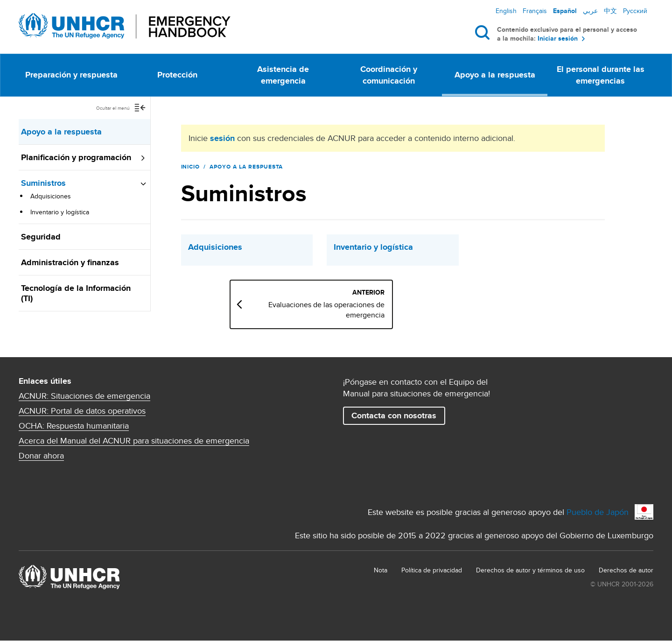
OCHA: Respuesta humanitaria (74, 426)
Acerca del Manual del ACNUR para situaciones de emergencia (134, 441)
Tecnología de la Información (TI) (76, 293)
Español (565, 11)
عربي (590, 11)
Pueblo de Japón (598, 512)
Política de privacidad (432, 570)
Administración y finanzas (70, 262)
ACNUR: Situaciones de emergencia (84, 396)
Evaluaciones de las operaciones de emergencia (351, 310)
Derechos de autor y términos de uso (530, 570)
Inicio (191, 167)
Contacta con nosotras (394, 416)
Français (535, 11)
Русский (635, 11)
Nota (381, 570)
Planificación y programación (76, 157)
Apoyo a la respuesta (495, 75)
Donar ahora (41, 456)
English (506, 11)
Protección (177, 75)
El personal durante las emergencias (601, 75)
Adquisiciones (51, 196)
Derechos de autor (626, 570)
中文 (610, 11)
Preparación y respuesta (71, 75)
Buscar (484, 32)
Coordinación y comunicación (389, 75)
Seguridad (41, 237)
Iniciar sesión (558, 39)
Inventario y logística (60, 212)
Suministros (43, 183)
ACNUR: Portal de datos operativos (82, 411)
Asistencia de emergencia (283, 75)
